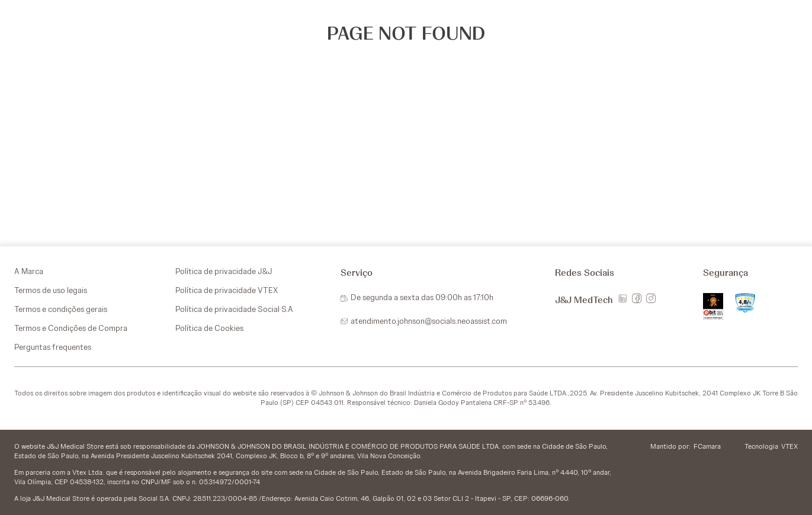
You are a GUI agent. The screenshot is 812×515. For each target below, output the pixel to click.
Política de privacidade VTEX (227, 290)
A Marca (29, 271)
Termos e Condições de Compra (71, 328)
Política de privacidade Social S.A (234, 309)
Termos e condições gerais (61, 309)
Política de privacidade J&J (224, 271)
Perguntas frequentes (53, 347)
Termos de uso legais (51, 290)
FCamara (707, 446)
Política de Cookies (209, 328)
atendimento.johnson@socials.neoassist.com (429, 321)
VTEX (789, 446)
